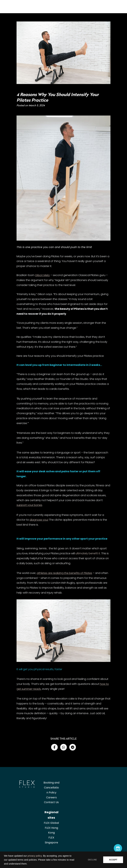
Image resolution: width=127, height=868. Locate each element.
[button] (54, 747)
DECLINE (92, 860)
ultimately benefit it (88, 553)
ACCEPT (113, 860)
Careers (51, 797)
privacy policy (35, 856)
